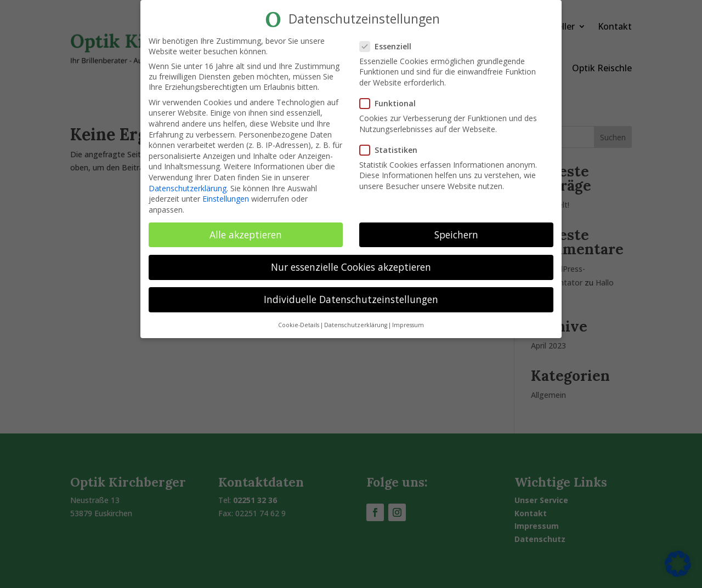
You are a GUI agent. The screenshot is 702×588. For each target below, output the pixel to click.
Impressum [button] (408, 325)
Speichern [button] (456, 234)
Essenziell (390, 46)
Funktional (392, 103)
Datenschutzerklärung (188, 188)
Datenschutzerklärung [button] (356, 325)
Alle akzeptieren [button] (246, 234)
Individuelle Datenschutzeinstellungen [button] (351, 299)
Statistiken (393, 149)
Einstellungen (226, 199)
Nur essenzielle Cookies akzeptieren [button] (351, 266)
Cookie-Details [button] (299, 325)
